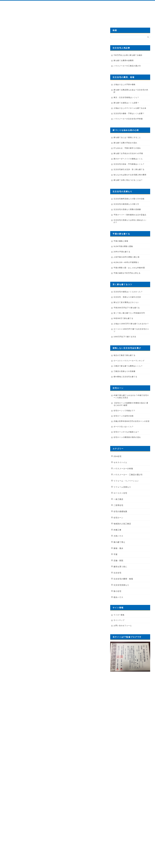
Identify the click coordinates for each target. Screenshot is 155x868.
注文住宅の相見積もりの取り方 (126, 204)
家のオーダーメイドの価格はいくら (128, 159)
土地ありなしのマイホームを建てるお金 (130, 108)
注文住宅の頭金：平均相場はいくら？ (129, 164)
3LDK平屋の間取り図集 (123, 246)
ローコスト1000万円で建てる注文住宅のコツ (131, 330)
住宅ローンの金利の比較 (124, 416)
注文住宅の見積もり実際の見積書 (127, 209)
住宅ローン (118, 518)
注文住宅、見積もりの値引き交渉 (127, 297)
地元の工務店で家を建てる (124, 355)
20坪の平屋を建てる (122, 252)
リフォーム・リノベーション (126, 481)
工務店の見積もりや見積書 (124, 371)
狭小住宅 (117, 591)
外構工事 (117, 530)
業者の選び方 (70, 18)
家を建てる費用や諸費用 (124, 60)
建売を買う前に (120, 567)
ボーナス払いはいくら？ (124, 427)
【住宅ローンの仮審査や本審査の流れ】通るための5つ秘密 (131, 404)
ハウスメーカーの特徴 (123, 469)
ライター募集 (119, 615)
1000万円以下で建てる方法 (125, 337)
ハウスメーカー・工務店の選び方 (128, 475)
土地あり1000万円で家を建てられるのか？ (131, 324)
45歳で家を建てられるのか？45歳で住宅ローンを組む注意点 (131, 396)
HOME (18, 18)
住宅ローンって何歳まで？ (124, 411)
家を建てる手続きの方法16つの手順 (128, 153)
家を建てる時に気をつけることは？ (128, 180)
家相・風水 (118, 548)
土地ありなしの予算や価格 (124, 84)
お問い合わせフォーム (123, 626)
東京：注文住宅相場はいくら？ (126, 97)
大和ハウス (118, 536)
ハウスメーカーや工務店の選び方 (127, 66)
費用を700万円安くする (123, 18)
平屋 (116, 554)
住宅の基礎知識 (11, 29)
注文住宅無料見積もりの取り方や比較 (129, 199)
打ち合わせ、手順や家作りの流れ (127, 148)
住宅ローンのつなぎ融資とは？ (126, 432)
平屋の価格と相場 (121, 241)
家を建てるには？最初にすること (127, 137)
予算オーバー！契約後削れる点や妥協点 (130, 215)
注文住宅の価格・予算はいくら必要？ (129, 113)
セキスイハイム (120, 462)
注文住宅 (117, 573)
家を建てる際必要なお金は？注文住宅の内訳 (131, 91)
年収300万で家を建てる (123, 318)
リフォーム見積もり (122, 487)
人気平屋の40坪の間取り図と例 (126, 257)
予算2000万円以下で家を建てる (127, 308)
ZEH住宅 (118, 456)
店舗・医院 (118, 561)
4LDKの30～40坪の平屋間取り (126, 262)
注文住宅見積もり (121, 585)
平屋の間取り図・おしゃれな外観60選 (129, 268)
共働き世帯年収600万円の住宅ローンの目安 (132, 421)
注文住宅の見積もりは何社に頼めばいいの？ (130, 221)
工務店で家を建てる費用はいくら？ (128, 366)
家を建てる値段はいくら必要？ (126, 103)
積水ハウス (118, 597)
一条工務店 (118, 499)
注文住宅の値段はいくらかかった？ (128, 292)
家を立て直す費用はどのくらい (126, 302)
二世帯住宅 (118, 505)
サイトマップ (119, 620)
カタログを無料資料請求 (97, 18)
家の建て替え (119, 542)
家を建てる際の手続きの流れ (125, 143)
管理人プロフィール (44, 18)
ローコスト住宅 (120, 493)
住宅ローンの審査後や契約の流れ (127, 437)
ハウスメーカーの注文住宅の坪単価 (128, 119)
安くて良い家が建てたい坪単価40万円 (129, 313)
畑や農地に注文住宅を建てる (125, 377)
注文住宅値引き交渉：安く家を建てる (129, 169)
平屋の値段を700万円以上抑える (127, 273)
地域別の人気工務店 (122, 524)
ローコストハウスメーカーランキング (129, 361)
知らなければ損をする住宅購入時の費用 (130, 175)
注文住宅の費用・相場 (123, 579)
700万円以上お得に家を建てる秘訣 (128, 55)
